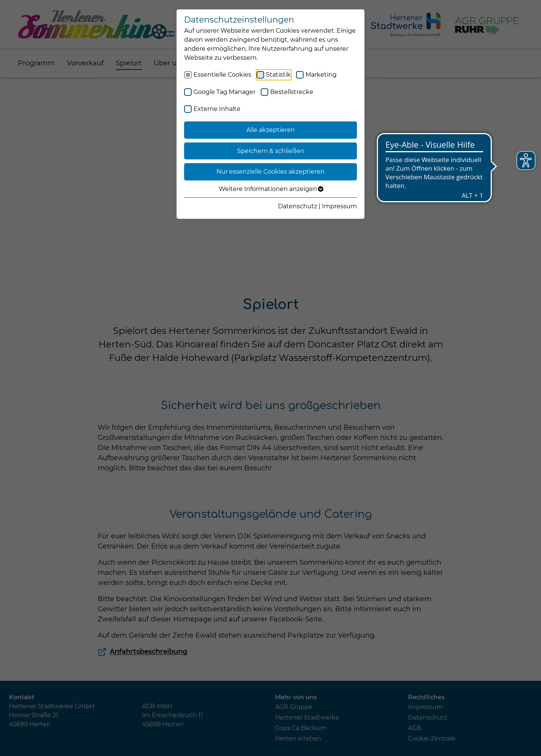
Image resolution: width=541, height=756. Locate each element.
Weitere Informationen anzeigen (271, 189)
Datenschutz (298, 206)
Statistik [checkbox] (278, 75)
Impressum (339, 206)
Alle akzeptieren (271, 130)
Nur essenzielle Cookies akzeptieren (270, 172)
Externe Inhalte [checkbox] (217, 109)
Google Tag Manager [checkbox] (224, 92)
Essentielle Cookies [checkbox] (222, 75)
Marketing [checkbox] (321, 75)
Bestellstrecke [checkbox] (292, 92)
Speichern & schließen (271, 151)
